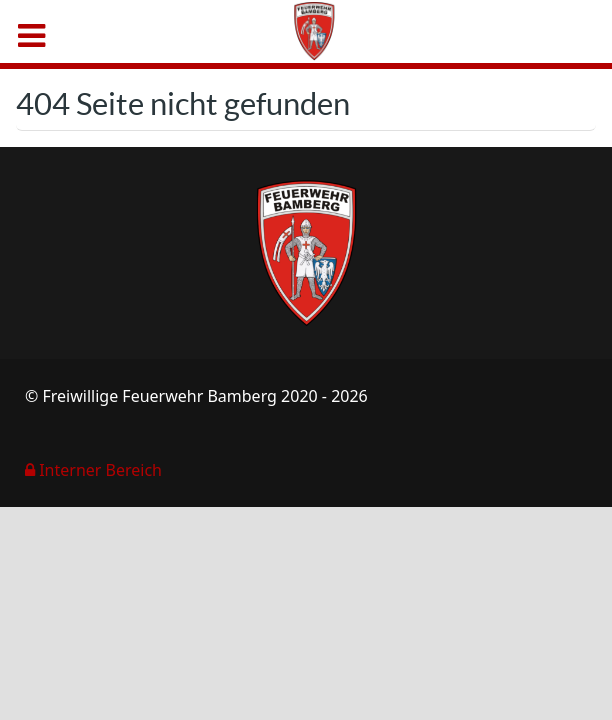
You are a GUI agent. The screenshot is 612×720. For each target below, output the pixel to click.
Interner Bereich (93, 470)
